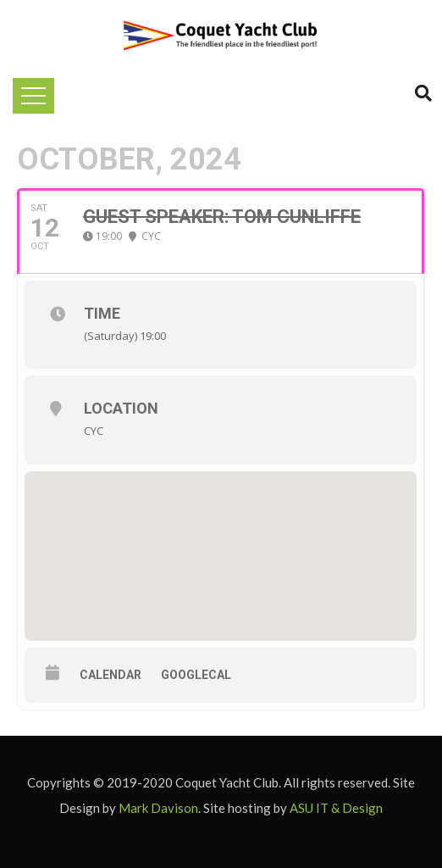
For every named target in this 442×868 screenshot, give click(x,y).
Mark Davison (158, 808)
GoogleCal (196, 675)
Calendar (110, 675)
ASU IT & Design (336, 808)
